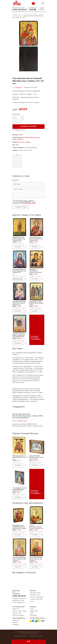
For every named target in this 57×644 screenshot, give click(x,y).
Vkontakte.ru (16, 625)
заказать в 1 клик (20, 130)
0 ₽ (33, 4)
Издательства (34, 611)
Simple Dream (39, 636)
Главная (15, 14)
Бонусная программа (18, 615)
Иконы (21, 14)
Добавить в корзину (28, 127)
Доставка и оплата (35, 595)
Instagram (15, 622)
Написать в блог (17, 613)
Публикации (33, 615)
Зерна (17, 3)
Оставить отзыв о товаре (19, 611)
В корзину (18, 247)
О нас (32, 601)
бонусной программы (28, 203)
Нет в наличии (18, 279)
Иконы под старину (24, 142)
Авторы (32, 609)
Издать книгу (16, 609)
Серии (32, 613)
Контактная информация (37, 597)
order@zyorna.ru (22, 421)
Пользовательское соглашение (29, 633)
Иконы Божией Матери (31, 14)
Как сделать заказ (35, 593)
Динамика (24, 636)
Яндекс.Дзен (16, 620)
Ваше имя (16, 180)
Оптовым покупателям (36, 599)
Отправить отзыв (21, 207)
